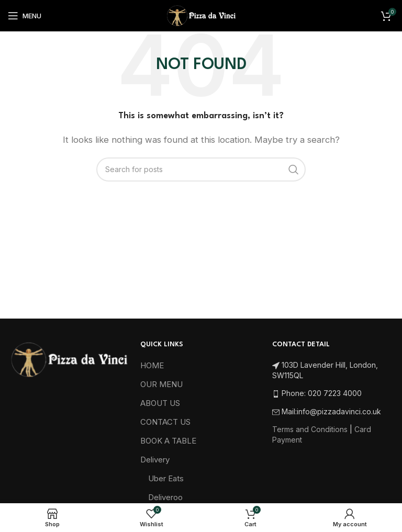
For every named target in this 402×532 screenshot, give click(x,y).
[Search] (201, 169)
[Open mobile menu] (25, 16)
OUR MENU (161, 384)
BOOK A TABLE (168, 441)
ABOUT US (160, 403)
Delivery (155, 460)
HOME (152, 365)
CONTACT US (165, 422)
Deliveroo (165, 497)
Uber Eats (166, 478)
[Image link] (69, 359)
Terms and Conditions (310, 429)
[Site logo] (201, 15)
